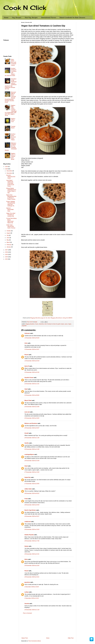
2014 (7, 257)
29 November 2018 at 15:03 (32, 529)
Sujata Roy (28, 477)
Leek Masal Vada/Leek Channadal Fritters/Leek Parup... (10, 183)
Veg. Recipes (17, 18)
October (9, 231)
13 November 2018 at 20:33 (32, 361)
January (9, 247)
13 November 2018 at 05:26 (32, 338)
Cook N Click (25, 8)
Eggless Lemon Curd (13, 120)
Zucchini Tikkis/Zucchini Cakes (11, 177)
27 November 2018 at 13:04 (32, 472)
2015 (7, 255)
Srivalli (26, 433)
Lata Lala (27, 412)
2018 (7, 169)
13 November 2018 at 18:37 (32, 349)
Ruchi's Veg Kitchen (30, 510)
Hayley (26, 546)
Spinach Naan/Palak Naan (10, 209)
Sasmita (27, 604)
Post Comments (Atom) (35, 641)
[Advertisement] (47, 626)
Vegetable (24, 326)
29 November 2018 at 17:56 (32, 541)
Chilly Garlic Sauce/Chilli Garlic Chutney (11, 226)
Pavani (26, 355)
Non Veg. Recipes (31, 18)
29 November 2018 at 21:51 (32, 554)
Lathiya (27, 592)
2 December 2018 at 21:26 (32, 598)
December (9, 171)
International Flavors (49, 18)
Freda (26, 499)
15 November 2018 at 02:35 (32, 372)
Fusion (37, 324)
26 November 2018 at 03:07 (32, 428)
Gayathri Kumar (29, 378)
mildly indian (28, 489)
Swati (26, 389)
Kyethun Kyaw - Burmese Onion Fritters (13, 137)
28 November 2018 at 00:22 (32, 493)
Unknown (27, 333)
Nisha (26, 559)
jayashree (27, 582)
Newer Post (25, 638)
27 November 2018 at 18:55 (32, 484)
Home (6, 18)
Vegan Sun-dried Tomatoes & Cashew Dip (11, 215)
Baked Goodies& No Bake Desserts (72, 18)
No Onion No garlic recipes (58, 324)
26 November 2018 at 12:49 (32, 449)
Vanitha (27, 443)
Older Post (71, 638)
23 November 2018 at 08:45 (32, 395)
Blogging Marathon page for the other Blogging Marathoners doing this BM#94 (51, 318)
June (8, 238)
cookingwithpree (29, 454)
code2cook (28, 522)
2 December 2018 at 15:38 (32, 587)
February (9, 245)
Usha (26, 343)
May (8, 240)
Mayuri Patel (28, 400)
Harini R (27, 366)
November (9, 173)
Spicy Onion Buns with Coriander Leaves (14, 62)
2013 (7, 259)
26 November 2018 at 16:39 (32, 461)
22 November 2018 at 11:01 (32, 384)
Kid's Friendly (48, 324)
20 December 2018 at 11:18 (32, 610)
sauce (66, 324)
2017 (7, 250)
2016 (7, 252)
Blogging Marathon (30, 324)
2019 (7, 167)
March (8, 242)
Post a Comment (27, 613)
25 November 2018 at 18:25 (32, 418)
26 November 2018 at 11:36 (32, 438)
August (9, 233)
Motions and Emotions (31, 423)
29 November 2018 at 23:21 (32, 577)
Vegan (70, 324)
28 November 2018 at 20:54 (32, 505)
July (8, 235)
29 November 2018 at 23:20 (32, 565)
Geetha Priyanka (29, 535)
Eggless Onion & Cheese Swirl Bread (13, 156)
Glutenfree (41, 324)
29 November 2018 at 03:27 (32, 516)
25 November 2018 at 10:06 (32, 407)
